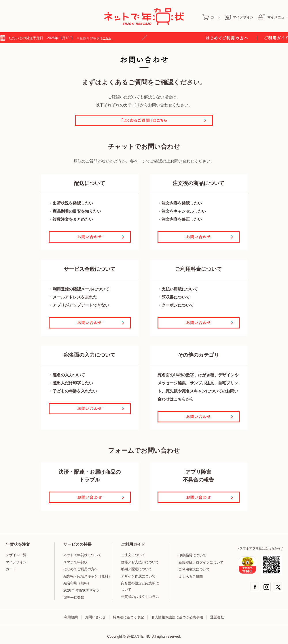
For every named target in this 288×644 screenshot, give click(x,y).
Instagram (266, 587)
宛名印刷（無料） (77, 583)
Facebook (255, 587)
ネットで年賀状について (82, 555)
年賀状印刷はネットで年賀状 (144, 16)
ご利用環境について (194, 569)
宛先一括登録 (74, 598)
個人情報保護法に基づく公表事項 (177, 617)
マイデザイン (239, 17)
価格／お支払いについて (140, 562)
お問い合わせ (95, 617)
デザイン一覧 (16, 555)
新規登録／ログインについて (201, 562)
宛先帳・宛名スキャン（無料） (88, 576)
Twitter (278, 587)
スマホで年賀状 (75, 562)
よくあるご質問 (191, 577)
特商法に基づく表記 (128, 617)
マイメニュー (273, 17)
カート (212, 17)
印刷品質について (192, 555)
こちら (107, 38)
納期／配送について (137, 569)
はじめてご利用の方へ (81, 569)
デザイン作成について (138, 576)
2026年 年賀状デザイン (82, 590)
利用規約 (71, 617)
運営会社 (217, 617)
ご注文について (133, 555)
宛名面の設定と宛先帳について (140, 586)
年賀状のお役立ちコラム (140, 597)
